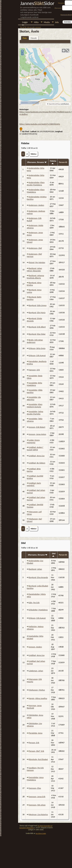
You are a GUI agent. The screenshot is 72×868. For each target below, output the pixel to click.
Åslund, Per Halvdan (37, 262)
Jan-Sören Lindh (41, 833)
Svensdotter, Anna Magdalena (35, 779)
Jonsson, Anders (35, 647)
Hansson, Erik (34, 370)
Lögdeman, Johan (36, 671)
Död (54, 554)
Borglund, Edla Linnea (38, 305)
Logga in (25, 22)
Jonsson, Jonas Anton (38, 434)
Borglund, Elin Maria (37, 313)
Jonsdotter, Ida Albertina (34, 398)
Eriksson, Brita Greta (37, 348)
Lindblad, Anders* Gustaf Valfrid (35, 449)
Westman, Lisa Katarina (38, 815)
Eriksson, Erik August (37, 356)
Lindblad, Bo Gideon (37, 463)
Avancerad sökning (66, 15)
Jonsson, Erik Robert (37, 427)
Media (47, 22)
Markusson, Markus (37, 690)
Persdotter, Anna (36, 733)
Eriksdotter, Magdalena (38, 610)
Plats (25, 38)
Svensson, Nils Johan (37, 805)
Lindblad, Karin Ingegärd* (34, 484)
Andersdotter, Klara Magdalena (36, 191)
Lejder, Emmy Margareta (33, 441)
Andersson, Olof (35, 248)
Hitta (36, 22)
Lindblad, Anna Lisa (37, 456)
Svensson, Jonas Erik (37, 797)
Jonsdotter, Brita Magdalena (34, 384)
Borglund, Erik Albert (37, 327)
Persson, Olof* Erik (36, 751)
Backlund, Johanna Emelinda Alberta (35, 277)
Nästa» (34, 154)
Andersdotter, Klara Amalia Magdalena (36, 184)
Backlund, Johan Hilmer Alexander (34, 270)
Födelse (53, 162)
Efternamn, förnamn (37, 162)
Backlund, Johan (35, 569)
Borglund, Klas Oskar (37, 334)
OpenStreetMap (54, 104)
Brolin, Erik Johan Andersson (35, 341)
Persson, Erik (34, 743)
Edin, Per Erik (34, 603)
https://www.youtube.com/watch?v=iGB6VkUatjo (40, 124)
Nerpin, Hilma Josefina (38, 698)
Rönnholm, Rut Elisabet (38, 759)
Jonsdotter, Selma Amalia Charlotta (35, 413)
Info (57, 22)
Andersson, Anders (37, 205)
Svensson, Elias (35, 788)
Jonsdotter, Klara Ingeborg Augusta (35, 406)
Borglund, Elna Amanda (38, 577)
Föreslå (34, 38)
